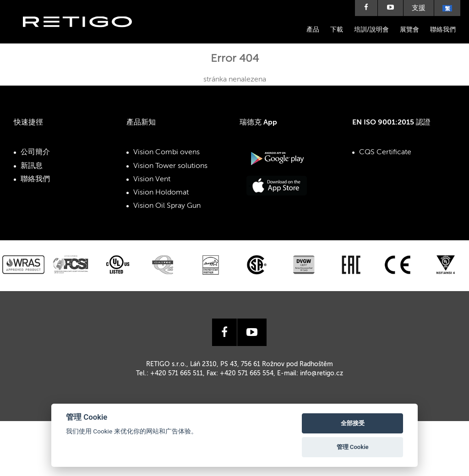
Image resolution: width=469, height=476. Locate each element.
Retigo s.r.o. (85, 35)
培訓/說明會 (371, 30)
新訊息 (32, 166)
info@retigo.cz (322, 373)
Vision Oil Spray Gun (167, 206)
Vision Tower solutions (170, 166)
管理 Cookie (353, 447)
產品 (313, 30)
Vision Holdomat (161, 193)
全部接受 (353, 423)
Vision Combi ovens (166, 152)
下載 (337, 30)
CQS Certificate (385, 152)
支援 (419, 8)
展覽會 (409, 30)
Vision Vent (152, 179)
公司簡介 (35, 152)
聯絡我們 (443, 30)
